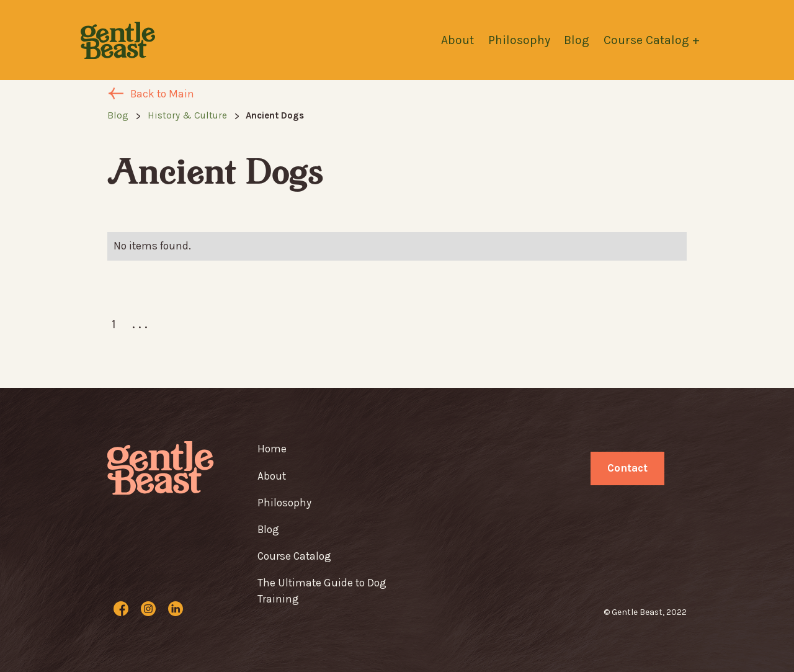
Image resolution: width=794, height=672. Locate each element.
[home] (118, 40)
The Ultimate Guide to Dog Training (322, 591)
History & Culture (187, 115)
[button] (658, 40)
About (457, 40)
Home (272, 449)
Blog (577, 40)
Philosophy (519, 40)
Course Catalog (294, 556)
